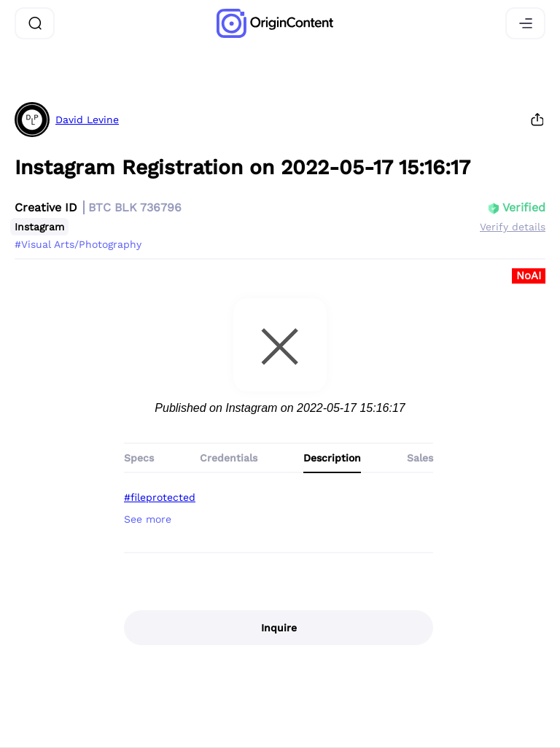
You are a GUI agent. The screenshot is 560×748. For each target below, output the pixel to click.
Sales (420, 458)
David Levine (87, 120)
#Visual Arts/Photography (78, 244)
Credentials (229, 458)
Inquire (279, 628)
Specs (139, 458)
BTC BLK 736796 (135, 207)
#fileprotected (160, 497)
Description (332, 458)
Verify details (513, 227)
